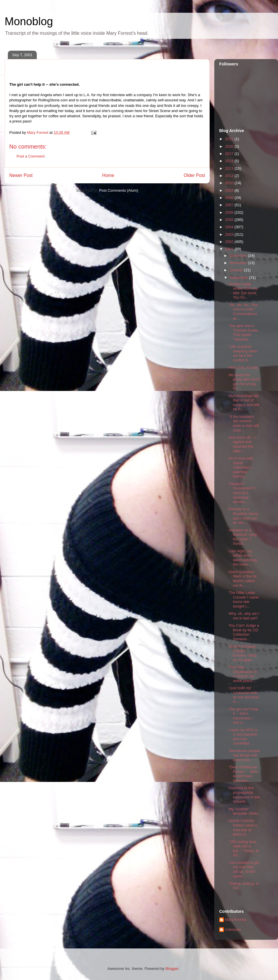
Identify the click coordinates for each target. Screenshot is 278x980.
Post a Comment (31, 156)
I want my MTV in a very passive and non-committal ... (243, 737)
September (239, 278)
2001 (230, 249)
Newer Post (21, 175)
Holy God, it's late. (244, 367)
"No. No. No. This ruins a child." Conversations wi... (243, 312)
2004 (230, 227)
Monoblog (29, 21)
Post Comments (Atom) (119, 190)
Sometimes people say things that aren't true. (244, 755)
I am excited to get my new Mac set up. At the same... (244, 869)
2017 (230, 154)
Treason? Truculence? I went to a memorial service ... (242, 493)
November (239, 263)
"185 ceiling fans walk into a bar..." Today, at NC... (244, 849)
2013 (230, 168)
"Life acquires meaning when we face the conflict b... (243, 353)
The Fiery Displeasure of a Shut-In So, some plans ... (243, 674)
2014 (230, 161)
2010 (230, 183)
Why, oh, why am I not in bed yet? (244, 616)
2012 (230, 176)
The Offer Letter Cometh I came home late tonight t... (243, 599)
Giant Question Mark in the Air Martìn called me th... (243, 579)
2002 (230, 242)
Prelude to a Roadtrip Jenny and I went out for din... (243, 516)
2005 (230, 220)
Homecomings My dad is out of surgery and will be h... (244, 403)
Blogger (172, 969)
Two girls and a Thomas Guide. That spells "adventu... (244, 332)
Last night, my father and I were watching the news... (243, 558)
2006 (230, 212)
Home (108, 175)
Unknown (233, 929)
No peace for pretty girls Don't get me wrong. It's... (244, 382)
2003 (230, 234)
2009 (230, 190)
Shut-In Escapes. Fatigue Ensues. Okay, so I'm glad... (243, 653)
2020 (230, 146)
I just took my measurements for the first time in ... (244, 695)
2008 (230, 198)
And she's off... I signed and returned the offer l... (242, 444)
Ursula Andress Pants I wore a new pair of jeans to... (243, 827)
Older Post (194, 175)
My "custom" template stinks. (244, 811)
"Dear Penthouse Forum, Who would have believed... (243, 774)
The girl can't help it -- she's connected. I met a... (243, 716)
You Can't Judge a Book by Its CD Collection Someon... (244, 632)
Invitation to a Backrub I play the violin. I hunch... (243, 537)
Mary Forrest (236, 920)
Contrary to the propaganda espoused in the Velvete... (244, 795)
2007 (230, 205)
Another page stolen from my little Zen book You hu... (243, 291)
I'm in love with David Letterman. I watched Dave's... (241, 467)
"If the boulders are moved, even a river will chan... (244, 423)
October (237, 270)
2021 (230, 139)
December (239, 256)
